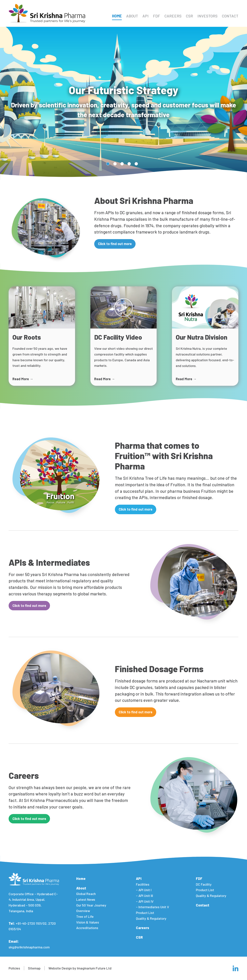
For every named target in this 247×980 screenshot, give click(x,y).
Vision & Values (88, 922)
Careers (173, 16)
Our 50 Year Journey (91, 905)
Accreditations (87, 928)
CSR (189, 16)
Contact (230, 16)
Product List (145, 913)
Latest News (86, 899)
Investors (207, 16)
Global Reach (86, 894)
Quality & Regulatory (151, 918)
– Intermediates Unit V (153, 907)
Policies (14, 968)
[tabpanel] (123, 103)
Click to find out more (115, 244)
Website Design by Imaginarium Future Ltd (80, 968)
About (132, 16)
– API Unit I (144, 890)
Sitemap (34, 968)
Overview (83, 911)
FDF (157, 16)
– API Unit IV (145, 901)
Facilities (143, 884)
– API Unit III (144, 896)
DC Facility (204, 884)
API (146, 16)
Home (117, 16)
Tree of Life (85, 916)
